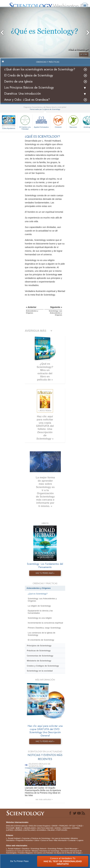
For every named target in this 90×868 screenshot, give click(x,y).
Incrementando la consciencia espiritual (45, 623)
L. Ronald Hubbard (13, 838)
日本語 (80, 826)
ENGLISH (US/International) (17, 826)
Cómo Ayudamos (9, 128)
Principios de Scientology (39, 646)
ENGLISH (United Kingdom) (40, 826)
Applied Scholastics (41, 121)
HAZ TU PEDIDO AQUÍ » (45, 573)
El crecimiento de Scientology (41, 640)
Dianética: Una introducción (22, 94)
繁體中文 (19, 828)
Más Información (60, 840)
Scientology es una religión (40, 618)
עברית (72, 826)
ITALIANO (51, 830)
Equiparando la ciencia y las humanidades (40, 612)
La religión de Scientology (39, 606)
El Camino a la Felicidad (25, 122)
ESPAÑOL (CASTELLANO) (25, 830)
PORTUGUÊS (62, 830)
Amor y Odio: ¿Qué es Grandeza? (27, 100)
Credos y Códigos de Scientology (43, 666)
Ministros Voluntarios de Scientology (46, 851)
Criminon (58, 121)
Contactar (72, 840)
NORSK (58, 828)
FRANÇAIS (63, 826)
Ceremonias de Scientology (40, 656)
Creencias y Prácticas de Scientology (36, 838)
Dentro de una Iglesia (18, 81)
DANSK (55, 826)
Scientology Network (38, 849)
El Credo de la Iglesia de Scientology (29, 75)
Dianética (25, 849)
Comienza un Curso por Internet (18, 851)
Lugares (80, 840)
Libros (37, 840)
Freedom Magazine (26, 853)
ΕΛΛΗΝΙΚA (41, 830)
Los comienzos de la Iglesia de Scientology (42, 634)
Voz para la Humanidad (61, 838)
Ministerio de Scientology (39, 661)
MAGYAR (50, 828)
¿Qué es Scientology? (38, 594)
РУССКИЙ (10, 828)
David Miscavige (71, 849)
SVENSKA (66, 828)
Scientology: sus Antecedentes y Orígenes (42, 600)
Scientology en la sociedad (40, 671)
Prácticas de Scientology (39, 651)
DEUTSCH (41, 828)
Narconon (73, 121)
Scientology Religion (55, 849)
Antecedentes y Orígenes (39, 588)
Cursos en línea (47, 840)
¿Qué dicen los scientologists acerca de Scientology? (40, 69)
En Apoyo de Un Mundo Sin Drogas (68, 853)
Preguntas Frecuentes (24, 840)
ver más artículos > (44, 799)
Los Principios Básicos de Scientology (29, 88)
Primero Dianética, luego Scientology (44, 628)
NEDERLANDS (30, 828)
